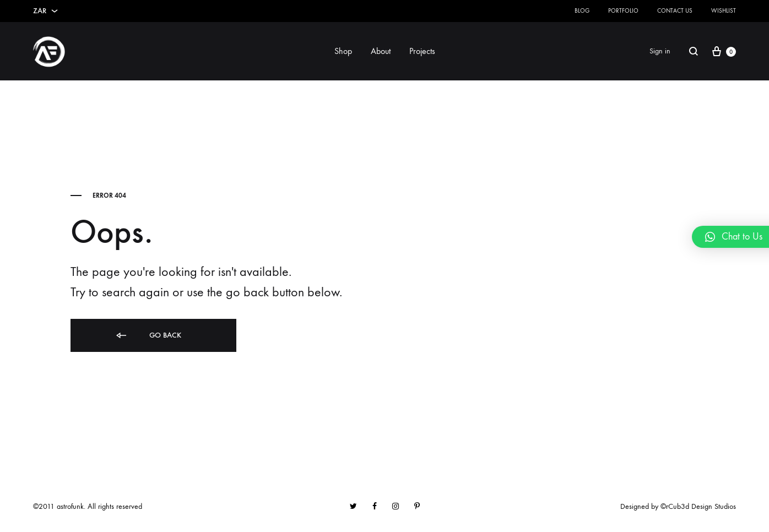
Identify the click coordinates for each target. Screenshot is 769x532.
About (381, 51)
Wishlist (724, 11)
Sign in (660, 51)
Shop (343, 51)
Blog (582, 11)
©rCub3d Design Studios (698, 506)
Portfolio (623, 11)
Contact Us (675, 11)
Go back (148, 336)
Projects (422, 51)
